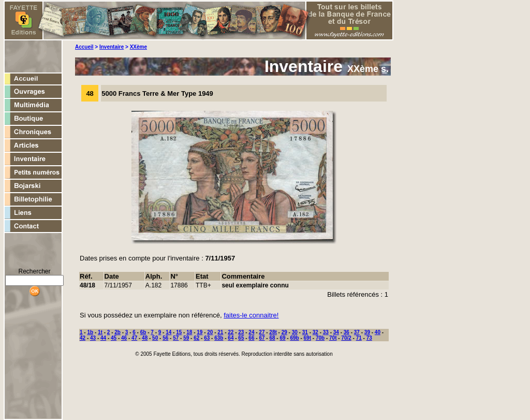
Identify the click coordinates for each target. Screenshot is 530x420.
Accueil (84, 47)
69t (307, 338)
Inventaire (112, 47)
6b (143, 332)
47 (134, 338)
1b (90, 332)
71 (359, 338)
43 (93, 338)
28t (273, 332)
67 (262, 338)
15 (179, 332)
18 (189, 332)
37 (357, 332)
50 (155, 338)
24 (251, 332)
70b (320, 338)
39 (367, 332)
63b (219, 338)
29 (284, 332)
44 (103, 338)
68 (272, 338)
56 (165, 338)
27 (262, 332)
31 (305, 332)
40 (378, 332)
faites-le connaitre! (251, 315)
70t (333, 338)
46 (124, 338)
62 (196, 338)
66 (251, 338)
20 (210, 332)
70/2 (346, 338)
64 (231, 338)
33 (326, 332)
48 (145, 338)
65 (241, 338)
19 (200, 332)
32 (315, 332)
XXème (138, 47)
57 (176, 338)
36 (347, 332)
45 (114, 338)
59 (186, 338)
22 (231, 332)
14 (168, 332)
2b (117, 332)
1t (100, 332)
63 (207, 338)
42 (83, 338)
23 (241, 332)
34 (336, 332)
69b (294, 338)
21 (220, 332)
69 (282, 338)
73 (369, 338)
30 (295, 332)
